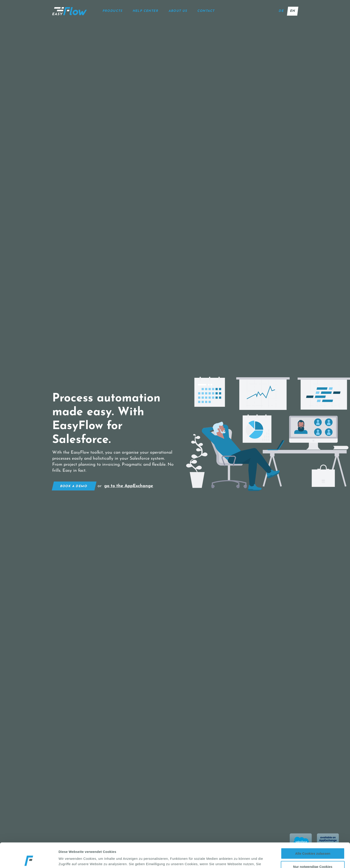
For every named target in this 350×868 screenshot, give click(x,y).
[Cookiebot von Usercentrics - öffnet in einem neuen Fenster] (29, 859)
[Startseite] (70, 11)
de (281, 11)
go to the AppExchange (129, 486)
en (293, 11)
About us (178, 11)
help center (146, 11)
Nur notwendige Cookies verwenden (313, 844)
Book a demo (74, 486)
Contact (206, 11)
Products (112, 11)
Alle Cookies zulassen (313, 829)
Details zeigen (242, 859)
